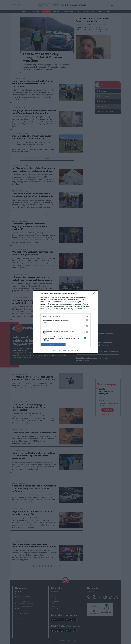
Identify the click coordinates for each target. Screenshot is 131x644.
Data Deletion (56, 350)
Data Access (65, 350)
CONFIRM (53, 344)
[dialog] (65, 322)
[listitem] (65, 316)
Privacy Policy (75, 350)
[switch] (86, 320)
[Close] (94, 294)
